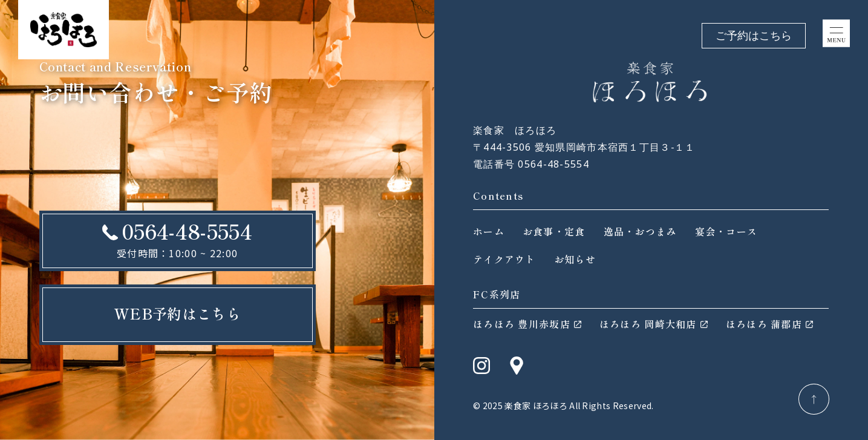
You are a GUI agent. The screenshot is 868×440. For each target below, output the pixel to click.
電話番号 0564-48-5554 (531, 164)
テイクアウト (504, 259)
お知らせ (575, 259)
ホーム (489, 231)
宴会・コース (726, 231)
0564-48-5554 (187, 231)
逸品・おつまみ (640, 231)
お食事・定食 (554, 231)
